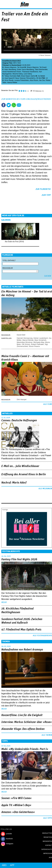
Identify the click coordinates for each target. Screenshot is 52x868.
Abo (4, 865)
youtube (9, 834)
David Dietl (21, 335)
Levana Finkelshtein (22, 80)
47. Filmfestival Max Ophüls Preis (21, 630)
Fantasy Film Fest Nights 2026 (19, 559)
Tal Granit (21, 67)
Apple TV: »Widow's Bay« (16, 805)
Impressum (48, 853)
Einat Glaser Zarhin (28, 76)
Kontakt (49, 845)
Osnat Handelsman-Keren (12, 72)
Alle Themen (47, 735)
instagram (10, 844)
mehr (4, 602)
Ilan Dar (42, 80)
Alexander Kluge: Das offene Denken (23, 729)
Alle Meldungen (45, 489)
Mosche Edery (18, 74)
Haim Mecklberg (10, 69)
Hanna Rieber (12, 82)
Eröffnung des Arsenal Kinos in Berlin (24, 474)
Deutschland (12, 61)
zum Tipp (46, 195)
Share (14, 105)
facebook (9, 839)
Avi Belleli (41, 76)
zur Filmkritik (43, 189)
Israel (4, 61)
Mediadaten (47, 841)
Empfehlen (19, 105)
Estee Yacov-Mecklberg (26, 69)
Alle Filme (48, 404)
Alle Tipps (48, 818)
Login (43, 5)
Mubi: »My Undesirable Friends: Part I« (25, 749)
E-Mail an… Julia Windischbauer (20, 466)
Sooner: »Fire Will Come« (16, 798)
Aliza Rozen (34, 80)
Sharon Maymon (10, 67)
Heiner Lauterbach (41, 338)
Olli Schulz (26, 344)
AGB (50, 857)
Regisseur (8, 268)
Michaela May (39, 342)
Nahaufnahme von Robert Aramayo (22, 650)
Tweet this (9, 105)
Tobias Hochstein (11, 76)
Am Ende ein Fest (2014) (14, 242)
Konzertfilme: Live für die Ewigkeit (22, 715)
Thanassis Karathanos (30, 72)
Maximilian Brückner (25, 342)
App (12, 865)
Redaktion (48, 837)
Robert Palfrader (37, 344)
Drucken (24, 105)
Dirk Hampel (22, 399)
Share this (4, 105)
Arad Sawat (9, 78)
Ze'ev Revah (9, 80)
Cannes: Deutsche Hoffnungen (19, 420)
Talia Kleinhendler (41, 69)
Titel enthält (9, 260)
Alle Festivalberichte (42, 636)
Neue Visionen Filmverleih (25, 78)
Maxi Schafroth (40, 340)
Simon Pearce (34, 346)
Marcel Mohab (28, 340)
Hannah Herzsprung (25, 338)
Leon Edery (28, 74)
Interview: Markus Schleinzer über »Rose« (27, 722)
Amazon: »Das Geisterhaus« (18, 812)
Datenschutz (47, 849)
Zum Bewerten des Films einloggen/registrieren (26, 99)
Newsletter (47, 833)
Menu (3, 4)
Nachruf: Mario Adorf (14, 483)
